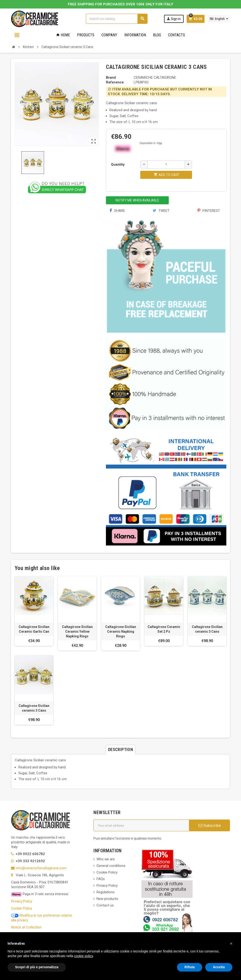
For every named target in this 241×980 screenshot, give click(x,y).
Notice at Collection (26, 927)
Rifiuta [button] (190, 967)
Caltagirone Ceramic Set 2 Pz (164, 629)
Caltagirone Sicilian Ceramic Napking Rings (121, 631)
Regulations (106, 892)
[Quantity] (166, 164)
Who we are (106, 859)
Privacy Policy (22, 901)
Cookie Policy (22, 908)
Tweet (161, 211)
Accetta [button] (219, 967)
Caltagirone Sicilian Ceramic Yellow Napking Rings (77, 631)
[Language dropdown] (219, 19)
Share (117, 211)
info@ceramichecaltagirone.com (41, 868)
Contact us (105, 905)
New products (107, 899)
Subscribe (210, 825)
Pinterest (209, 211)
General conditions (111, 866)
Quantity (118, 164)
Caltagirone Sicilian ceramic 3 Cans (207, 629)
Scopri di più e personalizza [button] (37, 967)
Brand (111, 78)
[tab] (120, 750)
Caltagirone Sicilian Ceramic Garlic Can (34, 629)
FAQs (101, 879)
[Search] (117, 19)
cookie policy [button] (83, 956)
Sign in (174, 19)
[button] (231, 943)
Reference (115, 82)
